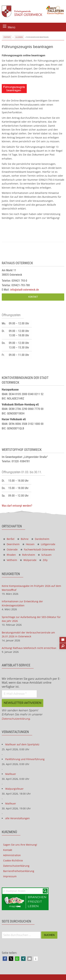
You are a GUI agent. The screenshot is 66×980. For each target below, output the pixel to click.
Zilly (43, 560)
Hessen (28, 544)
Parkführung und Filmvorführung (25, 759)
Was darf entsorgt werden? (17, 506)
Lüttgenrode (46, 544)
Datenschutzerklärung (16, 719)
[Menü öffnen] (5, 26)
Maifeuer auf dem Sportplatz (22, 744)
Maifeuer (11, 774)
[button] (5, 959)
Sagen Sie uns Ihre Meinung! (20, 845)
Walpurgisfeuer (14, 789)
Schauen (45, 555)
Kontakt (33, 297)
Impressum (10, 876)
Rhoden (10, 555)
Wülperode (28, 560)
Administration (12, 855)
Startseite (7, 37)
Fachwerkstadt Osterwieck (38, 549)
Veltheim (10, 560)
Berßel (9, 539)
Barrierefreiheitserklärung (19, 871)
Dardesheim (40, 539)
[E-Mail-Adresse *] (19, 694)
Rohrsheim (27, 555)
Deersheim (11, 544)
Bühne (23, 539)
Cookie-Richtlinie (13, 860)
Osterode (10, 549)
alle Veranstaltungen (18, 818)
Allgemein (19, 37)
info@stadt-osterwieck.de (25, 290)
